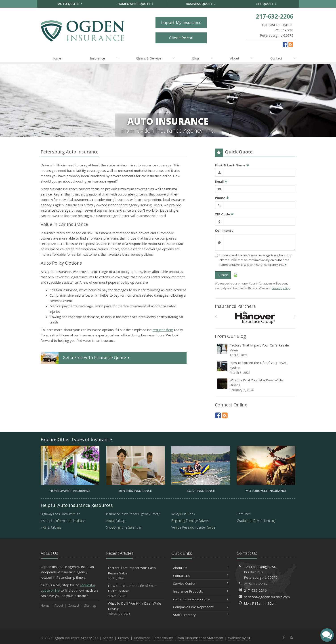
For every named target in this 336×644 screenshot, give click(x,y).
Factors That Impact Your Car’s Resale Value (255, 350)
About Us (201, 568)
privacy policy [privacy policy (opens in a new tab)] (281, 288)
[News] (291, 44)
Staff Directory (201, 615)
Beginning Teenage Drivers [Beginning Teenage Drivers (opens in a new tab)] (190, 521)
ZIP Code (224, 214)
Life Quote (266, 4)
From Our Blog (230, 336)
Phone (222, 198)
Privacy (124, 638)
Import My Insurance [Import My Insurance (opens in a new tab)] (181, 22)
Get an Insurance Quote (201, 599)
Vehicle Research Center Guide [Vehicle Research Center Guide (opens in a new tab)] (193, 527)
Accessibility (164, 638)
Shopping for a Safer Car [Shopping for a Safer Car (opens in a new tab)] (124, 527)
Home (56, 58)
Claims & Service (156, 58)
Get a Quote (86, 358)
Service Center (201, 583)
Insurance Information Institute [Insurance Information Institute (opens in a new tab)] (63, 521)
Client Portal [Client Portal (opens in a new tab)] (181, 38)
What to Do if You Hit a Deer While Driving (255, 385)
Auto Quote (70, 4)
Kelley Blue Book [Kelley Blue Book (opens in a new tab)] (183, 514)
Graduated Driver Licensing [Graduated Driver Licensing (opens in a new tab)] (256, 521)
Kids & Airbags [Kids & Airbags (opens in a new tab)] (51, 527)
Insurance (104, 58)
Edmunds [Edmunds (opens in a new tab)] (244, 514)
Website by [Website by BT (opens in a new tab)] (239, 638)
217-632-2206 (255, 584)
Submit (223, 275)
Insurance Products (201, 591)
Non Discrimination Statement (201, 638)
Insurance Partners (235, 306)
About (242, 58)
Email (221, 181)
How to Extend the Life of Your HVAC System (255, 368)
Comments (224, 230)
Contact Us (201, 576)
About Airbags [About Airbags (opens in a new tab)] (116, 521)
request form (163, 330)
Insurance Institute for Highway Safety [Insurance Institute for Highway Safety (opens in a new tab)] (133, 514)
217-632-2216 (255, 590)
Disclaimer (142, 638)
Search (108, 638)
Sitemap (90, 605)
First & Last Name (232, 165)
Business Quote (201, 4)
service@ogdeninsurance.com (267, 597)
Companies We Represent (201, 607)
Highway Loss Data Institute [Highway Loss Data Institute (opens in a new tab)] (60, 514)
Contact (283, 58)
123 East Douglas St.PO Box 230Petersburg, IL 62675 (261, 572)
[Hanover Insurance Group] (255, 318)
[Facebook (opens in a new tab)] (285, 44)
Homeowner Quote (135, 4)
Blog (203, 58)
